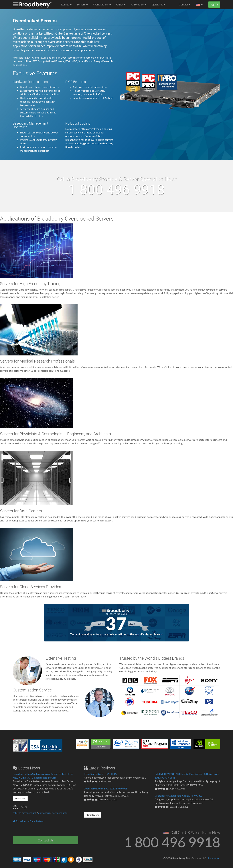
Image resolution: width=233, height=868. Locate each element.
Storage (66, 4)
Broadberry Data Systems (29, 821)
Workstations (102, 4)
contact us (44, 813)
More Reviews (92, 815)
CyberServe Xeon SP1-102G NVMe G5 (106, 788)
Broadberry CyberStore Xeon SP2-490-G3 (179, 796)
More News (20, 798)
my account (30, 813)
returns (17, 813)
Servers (82, 4)
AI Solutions (139, 4)
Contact (185, 4)
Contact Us (46, 840)
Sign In (214, 4)
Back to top (214, 858)
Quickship (158, 4)
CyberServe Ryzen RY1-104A (100, 774)
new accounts (60, 813)
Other (121, 4)
